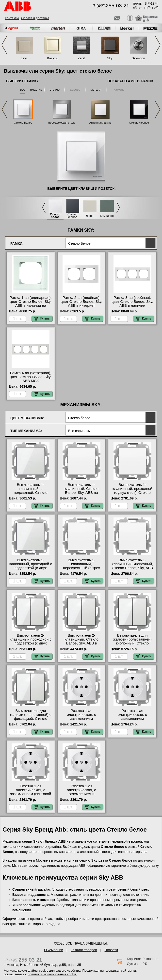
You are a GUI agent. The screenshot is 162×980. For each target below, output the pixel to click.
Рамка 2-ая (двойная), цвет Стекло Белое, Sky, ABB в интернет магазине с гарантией (81, 304)
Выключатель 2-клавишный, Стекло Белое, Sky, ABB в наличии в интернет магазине (81, 643)
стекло (55, 89)
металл (96, 89)
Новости (111, 950)
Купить (42, 319)
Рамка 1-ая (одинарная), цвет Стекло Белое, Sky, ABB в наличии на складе (31, 304)
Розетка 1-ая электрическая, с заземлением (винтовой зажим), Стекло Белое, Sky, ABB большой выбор (31, 794)
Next (158, 45)
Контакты (12, 18)
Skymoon (138, 58)
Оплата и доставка (35, 18)
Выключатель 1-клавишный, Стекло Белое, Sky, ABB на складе (81, 491)
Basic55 (53, 58)
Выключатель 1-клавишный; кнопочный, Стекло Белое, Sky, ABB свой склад (132, 566)
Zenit (81, 58)
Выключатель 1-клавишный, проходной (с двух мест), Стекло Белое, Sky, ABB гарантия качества (132, 493)
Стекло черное (72, 216)
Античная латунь (100, 123)
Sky (110, 58)
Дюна (90, 216)
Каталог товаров (84, 950)
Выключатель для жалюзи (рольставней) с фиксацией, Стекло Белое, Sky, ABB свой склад (31, 719)
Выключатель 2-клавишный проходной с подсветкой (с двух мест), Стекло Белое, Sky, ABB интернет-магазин (31, 645)
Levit (24, 58)
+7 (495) (110, 6)
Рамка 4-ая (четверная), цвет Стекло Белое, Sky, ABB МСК (31, 377)
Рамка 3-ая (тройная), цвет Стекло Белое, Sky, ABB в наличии (132, 302)
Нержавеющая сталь (62, 123)
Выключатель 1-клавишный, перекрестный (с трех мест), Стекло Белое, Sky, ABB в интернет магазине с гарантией (81, 570)
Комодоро (107, 216)
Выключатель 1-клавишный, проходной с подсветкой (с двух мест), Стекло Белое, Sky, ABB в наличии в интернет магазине (31, 570)
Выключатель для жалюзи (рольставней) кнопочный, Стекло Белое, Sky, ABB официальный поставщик (132, 645)
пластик (36, 89)
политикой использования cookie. (53, 974)
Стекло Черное (139, 123)
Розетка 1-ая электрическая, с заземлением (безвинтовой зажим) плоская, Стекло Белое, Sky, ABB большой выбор (132, 721)
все (23, 89)
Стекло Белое (23, 123)
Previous (4, 45)
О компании (54, 950)
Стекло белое (55, 216)
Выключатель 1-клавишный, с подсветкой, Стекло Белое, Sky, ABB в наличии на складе (31, 493)
